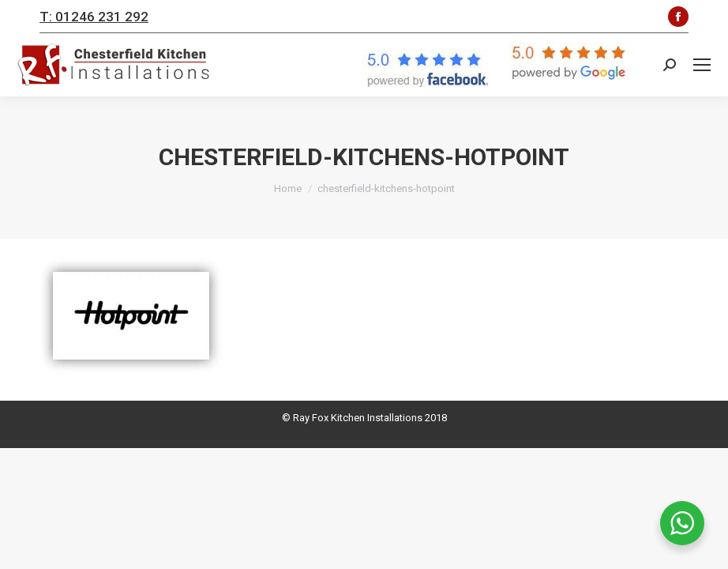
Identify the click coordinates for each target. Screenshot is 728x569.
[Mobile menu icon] (702, 65)
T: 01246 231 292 (94, 17)
